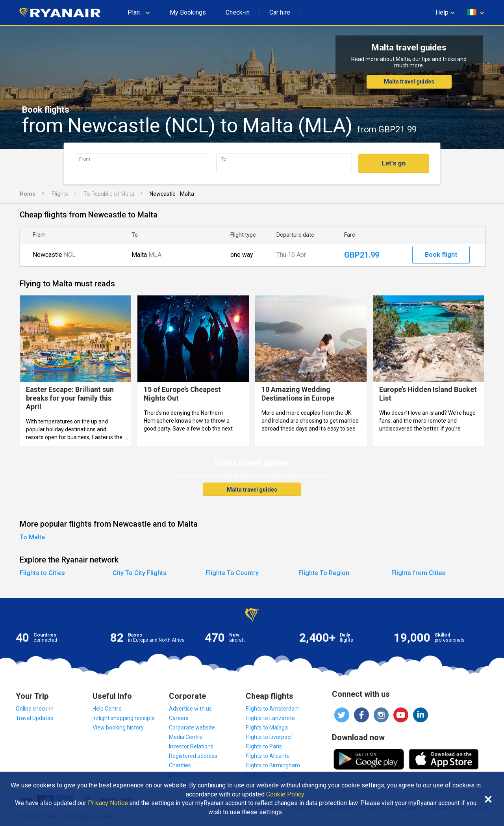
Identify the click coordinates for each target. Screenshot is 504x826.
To (223, 159)
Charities (180, 765)
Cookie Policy (285, 794)
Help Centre (107, 709)
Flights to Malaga (267, 728)
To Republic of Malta (109, 194)
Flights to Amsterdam (273, 709)
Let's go (394, 163)
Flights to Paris (264, 746)
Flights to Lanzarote (270, 718)
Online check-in (35, 709)
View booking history (118, 728)
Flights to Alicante (268, 756)
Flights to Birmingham (273, 765)
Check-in (238, 12)
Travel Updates (34, 718)
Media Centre (186, 737)
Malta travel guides (409, 82)
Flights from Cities (418, 573)
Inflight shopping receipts (124, 718)
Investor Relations (191, 746)
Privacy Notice (108, 803)
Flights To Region (324, 573)
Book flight (441, 255)
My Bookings (188, 12)
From (85, 159)
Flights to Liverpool (269, 737)
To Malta (32, 537)
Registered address (193, 756)
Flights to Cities (42, 573)
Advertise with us (190, 709)
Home (28, 194)
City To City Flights (140, 573)
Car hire (280, 12)
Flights (60, 194)
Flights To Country (232, 573)
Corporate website (192, 728)
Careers (179, 718)
